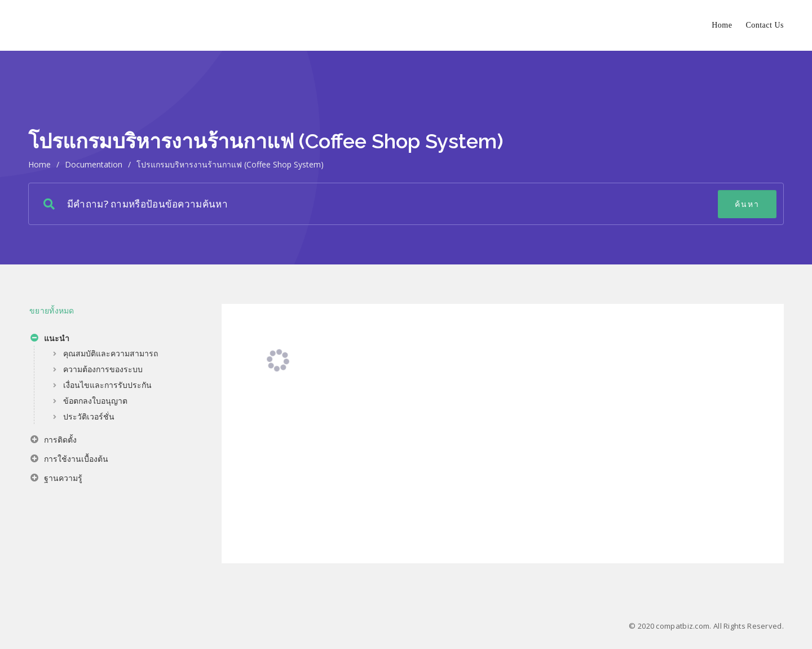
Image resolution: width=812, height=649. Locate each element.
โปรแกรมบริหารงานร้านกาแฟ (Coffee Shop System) (230, 164)
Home (722, 25)
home (39, 164)
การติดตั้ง (54, 441)
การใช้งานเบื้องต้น (69, 460)
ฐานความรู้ (56, 479)
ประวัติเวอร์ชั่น (89, 416)
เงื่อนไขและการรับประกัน (107, 385)
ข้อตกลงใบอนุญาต (95, 401)
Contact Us (765, 25)
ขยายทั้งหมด (52, 310)
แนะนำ (50, 339)
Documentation (94, 164)
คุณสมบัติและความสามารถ (111, 353)
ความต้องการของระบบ (103, 369)
